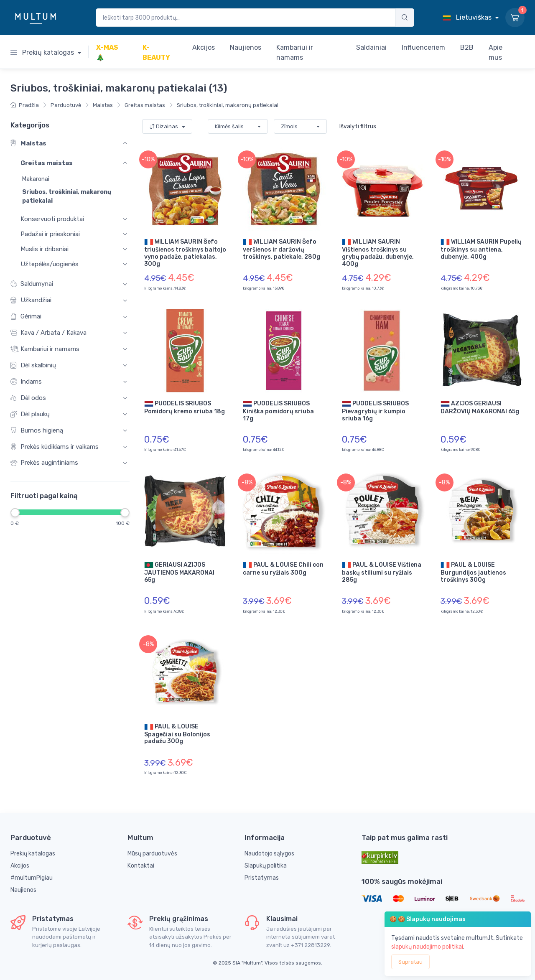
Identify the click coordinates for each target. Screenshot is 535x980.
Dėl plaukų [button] (30, 414)
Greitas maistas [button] (47, 163)
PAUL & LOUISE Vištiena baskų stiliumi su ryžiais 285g (382, 572)
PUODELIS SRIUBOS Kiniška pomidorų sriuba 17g (278, 411)
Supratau (410, 962)
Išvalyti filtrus (358, 126)
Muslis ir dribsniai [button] (45, 249)
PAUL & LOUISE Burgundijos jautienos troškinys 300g (473, 572)
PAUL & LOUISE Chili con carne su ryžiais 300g (283, 568)
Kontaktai (141, 866)
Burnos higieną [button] (37, 431)
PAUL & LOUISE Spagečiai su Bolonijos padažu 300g (177, 734)
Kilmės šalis (229, 126)
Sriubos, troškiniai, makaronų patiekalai (228, 105)
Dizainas (164, 126)
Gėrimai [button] (26, 317)
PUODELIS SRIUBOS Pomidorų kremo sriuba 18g (185, 407)
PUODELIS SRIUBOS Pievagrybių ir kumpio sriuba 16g (375, 411)
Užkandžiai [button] (31, 301)
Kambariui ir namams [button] (45, 349)
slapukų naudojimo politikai (427, 947)
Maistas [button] (28, 144)
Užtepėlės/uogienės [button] (50, 264)
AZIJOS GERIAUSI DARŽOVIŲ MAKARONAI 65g (480, 407)
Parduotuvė (66, 105)
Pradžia (25, 105)
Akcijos (20, 866)
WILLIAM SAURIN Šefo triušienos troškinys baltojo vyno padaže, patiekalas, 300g (185, 252)
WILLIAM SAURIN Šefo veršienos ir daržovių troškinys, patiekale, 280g (282, 249)
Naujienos (23, 890)
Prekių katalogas (43, 52)
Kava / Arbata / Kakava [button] (48, 333)
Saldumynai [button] (32, 284)
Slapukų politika (266, 866)
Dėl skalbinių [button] (33, 365)
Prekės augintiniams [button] (44, 463)
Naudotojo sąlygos (269, 854)
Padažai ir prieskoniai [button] (50, 234)
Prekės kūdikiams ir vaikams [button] (55, 447)
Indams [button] (26, 382)
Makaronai (36, 179)
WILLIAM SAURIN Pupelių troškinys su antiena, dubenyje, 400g (481, 249)
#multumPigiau (32, 878)
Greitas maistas (145, 105)
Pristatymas (262, 878)
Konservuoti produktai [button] (52, 219)
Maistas (103, 105)
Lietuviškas (468, 17)
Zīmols (289, 126)
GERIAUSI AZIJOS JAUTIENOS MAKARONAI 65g (179, 572)
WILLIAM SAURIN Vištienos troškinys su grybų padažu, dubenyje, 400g (378, 252)
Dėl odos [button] (28, 398)
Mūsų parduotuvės (152, 854)
